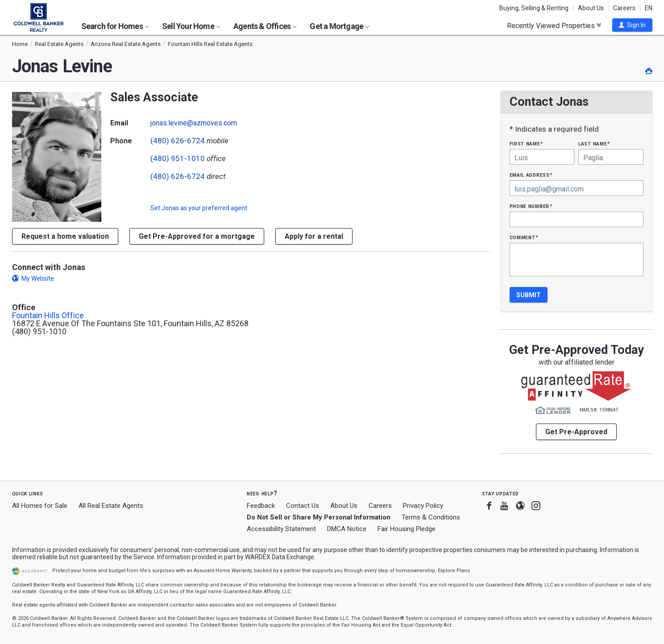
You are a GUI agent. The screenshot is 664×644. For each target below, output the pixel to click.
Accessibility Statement (281, 529)
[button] (632, 25)
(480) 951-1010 (178, 158)
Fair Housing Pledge (407, 529)
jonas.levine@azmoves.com (194, 123)
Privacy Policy (423, 506)
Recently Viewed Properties (554, 25)
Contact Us (303, 506)
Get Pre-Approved (576, 432)
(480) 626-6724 (178, 141)
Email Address (531, 175)
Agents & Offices (265, 26)
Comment (524, 237)
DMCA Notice (347, 529)
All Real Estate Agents (111, 506)
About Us (591, 8)
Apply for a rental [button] (314, 236)
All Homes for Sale (40, 506)
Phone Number (531, 206)
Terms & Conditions (431, 517)
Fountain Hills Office (48, 316)
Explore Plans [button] (454, 571)
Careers (624, 8)
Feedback (261, 506)
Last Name (594, 143)
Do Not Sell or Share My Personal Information (319, 517)
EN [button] (649, 8)
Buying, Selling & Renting (534, 8)
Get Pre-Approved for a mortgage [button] (197, 236)
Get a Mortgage (340, 26)
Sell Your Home (191, 26)
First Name (526, 143)
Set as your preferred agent (199, 208)
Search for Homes (115, 26)
